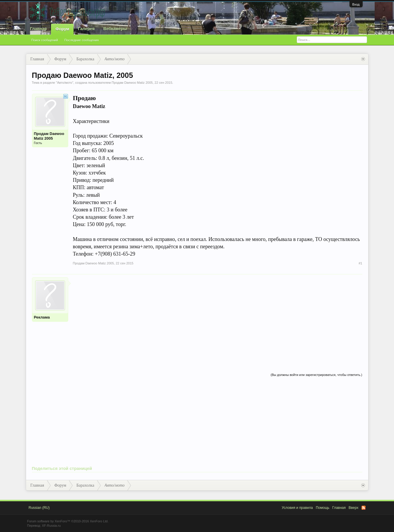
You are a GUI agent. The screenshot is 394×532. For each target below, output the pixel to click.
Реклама (42, 317)
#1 (360, 263)
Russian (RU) (39, 508)
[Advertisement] (218, 318)
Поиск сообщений (45, 40)
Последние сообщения (82, 40)
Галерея (86, 29)
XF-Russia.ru (51, 526)
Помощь (323, 508)
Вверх (353, 508)
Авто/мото (65, 83)
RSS (364, 508)
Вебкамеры (115, 29)
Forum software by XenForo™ (68, 521)
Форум (62, 29)
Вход (356, 4)
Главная (39, 29)
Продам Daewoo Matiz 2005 (132, 83)
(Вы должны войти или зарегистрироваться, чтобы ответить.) (317, 375)
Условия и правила (297, 508)
